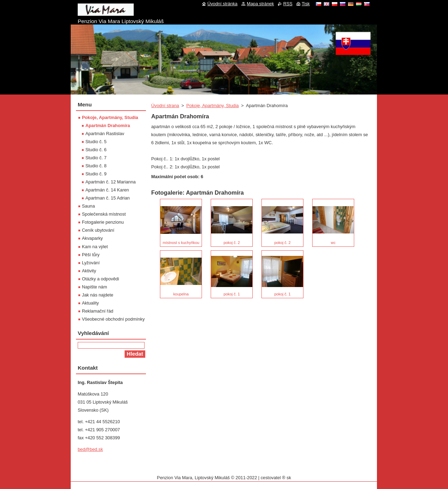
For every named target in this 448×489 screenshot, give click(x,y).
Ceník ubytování (98, 230)
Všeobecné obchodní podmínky (113, 319)
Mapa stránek (260, 4)
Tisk (306, 4)
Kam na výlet (95, 247)
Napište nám (94, 287)
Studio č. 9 (96, 174)
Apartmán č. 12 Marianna (111, 182)
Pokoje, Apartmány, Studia (212, 106)
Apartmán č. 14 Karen (107, 190)
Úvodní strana (165, 106)
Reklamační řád (98, 311)
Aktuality (90, 303)
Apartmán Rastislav (105, 134)
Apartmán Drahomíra (108, 125)
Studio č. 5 (96, 142)
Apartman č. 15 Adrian (108, 198)
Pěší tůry (91, 255)
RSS (288, 4)
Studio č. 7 (96, 158)
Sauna (88, 206)
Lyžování (91, 263)
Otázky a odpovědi (100, 279)
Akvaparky (92, 238)
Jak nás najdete (98, 295)
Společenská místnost (104, 214)
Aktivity (89, 271)
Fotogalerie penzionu (103, 222)
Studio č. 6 (96, 150)
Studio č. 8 (96, 166)
